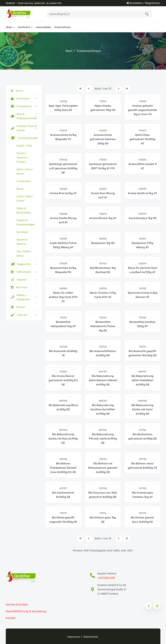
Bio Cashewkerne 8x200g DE (63, 495)
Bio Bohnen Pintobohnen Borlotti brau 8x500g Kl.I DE (63, 468)
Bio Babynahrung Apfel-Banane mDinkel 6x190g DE (103, 380)
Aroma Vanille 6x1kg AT (142, 193)
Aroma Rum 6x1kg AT (63, 193)
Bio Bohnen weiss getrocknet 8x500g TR (142, 466)
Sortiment (24, 27)
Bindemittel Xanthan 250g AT (142, 324)
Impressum (74, 637)
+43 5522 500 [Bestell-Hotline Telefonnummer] (106, 578)
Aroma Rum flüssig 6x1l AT (103, 195)
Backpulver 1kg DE (103, 243)
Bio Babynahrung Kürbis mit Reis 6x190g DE (63, 439)
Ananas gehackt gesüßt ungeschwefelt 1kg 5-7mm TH (142, 110)
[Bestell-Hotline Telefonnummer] (94, 576)
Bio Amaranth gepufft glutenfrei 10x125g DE (143, 353)
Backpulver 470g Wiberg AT (142, 245)
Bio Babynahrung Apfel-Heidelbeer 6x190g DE (142, 380)
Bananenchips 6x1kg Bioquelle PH (63, 270)
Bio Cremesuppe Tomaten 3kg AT (143, 495)
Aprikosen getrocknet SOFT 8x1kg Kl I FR (103, 166)
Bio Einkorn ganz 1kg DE (103, 520)
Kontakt (11, 618)
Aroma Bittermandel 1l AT (143, 166)
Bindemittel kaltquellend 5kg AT (63, 324)
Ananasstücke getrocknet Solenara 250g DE (103, 139)
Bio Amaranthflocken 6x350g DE (103, 353)
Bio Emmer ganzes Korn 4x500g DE (143, 520)
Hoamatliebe (44, 27)
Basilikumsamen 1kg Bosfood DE (103, 270)
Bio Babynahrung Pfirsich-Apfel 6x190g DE (103, 439)
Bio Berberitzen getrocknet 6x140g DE (143, 436)
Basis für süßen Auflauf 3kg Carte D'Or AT (63, 297)
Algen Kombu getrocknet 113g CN (103, 108)
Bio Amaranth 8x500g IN (63, 353)
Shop (9, 27)
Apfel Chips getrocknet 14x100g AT (142, 139)
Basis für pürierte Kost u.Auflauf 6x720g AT (143, 270)
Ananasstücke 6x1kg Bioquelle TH (63, 137)
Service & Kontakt (17, 605)
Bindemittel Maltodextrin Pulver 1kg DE (103, 326)
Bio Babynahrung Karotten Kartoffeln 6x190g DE (103, 409)
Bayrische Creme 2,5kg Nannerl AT (143, 295)
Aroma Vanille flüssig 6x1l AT (63, 220)
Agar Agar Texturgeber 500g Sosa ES (63, 108)
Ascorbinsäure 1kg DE (143, 218)
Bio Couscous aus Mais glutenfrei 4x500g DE (103, 495)
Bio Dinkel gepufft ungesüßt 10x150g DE (63, 520)
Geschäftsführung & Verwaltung (26, 611)
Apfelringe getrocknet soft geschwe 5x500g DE (63, 168)
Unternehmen (62, 27)
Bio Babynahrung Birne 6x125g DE (63, 407)
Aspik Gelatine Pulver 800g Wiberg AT (63, 245)
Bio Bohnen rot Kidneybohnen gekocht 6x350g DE (103, 468)
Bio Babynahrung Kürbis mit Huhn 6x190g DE (142, 409)
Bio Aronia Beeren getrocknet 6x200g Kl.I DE (63, 380)
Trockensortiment (89, 51)
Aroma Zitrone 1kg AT (103, 218)
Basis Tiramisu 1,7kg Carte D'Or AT (103, 295)
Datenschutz (91, 637)
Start (69, 51)
